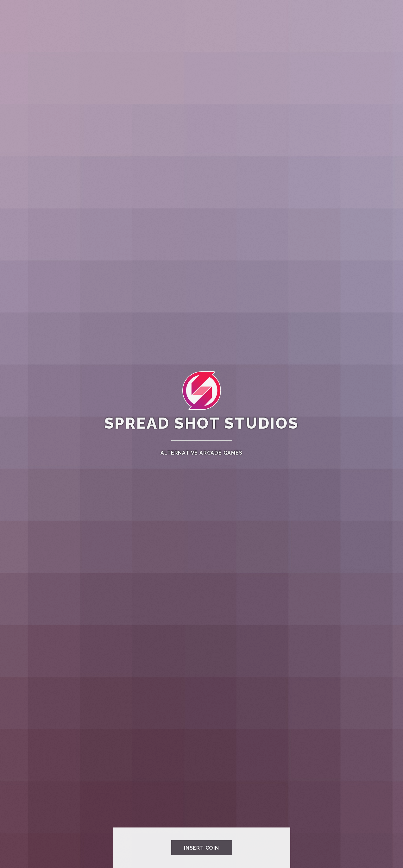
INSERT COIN (201, 848)
